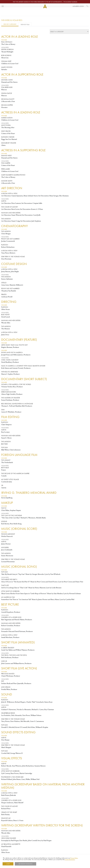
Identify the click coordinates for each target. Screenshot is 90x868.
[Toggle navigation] (3, 6)
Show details (41, 864)
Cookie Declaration (70, 859)
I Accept (8, 864)
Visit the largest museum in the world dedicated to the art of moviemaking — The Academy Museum (45, 2)
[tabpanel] (45, 444)
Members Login (78, 6)
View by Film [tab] (25, 24)
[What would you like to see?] (87, 6)
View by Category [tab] (10, 24)
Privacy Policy (74, 858)
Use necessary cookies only (25, 864)
